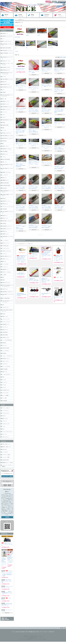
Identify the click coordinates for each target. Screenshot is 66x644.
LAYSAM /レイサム (5, 338)
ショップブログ (5, 452)
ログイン (54, 2)
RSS (6, 618)
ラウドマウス (53, 44)
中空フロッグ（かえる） (6, 272)
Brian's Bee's (4, 188)
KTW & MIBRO (5, 151)
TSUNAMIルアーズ (5, 324)
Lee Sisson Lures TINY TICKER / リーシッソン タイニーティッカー (7, 605)
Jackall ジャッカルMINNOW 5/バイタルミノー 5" (7, 593)
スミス (3, 39)
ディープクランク (5, 411)
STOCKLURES (5, 332)
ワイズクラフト (5, 364)
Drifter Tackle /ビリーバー (7, 256)
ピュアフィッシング (6, 319)
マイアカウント (62, 2)
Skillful (3, 128)
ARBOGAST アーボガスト (7, 149)
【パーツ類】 (4, 398)
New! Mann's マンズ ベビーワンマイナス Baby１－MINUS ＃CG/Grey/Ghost (47, 207)
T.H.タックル (4, 345)
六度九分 (4, 123)
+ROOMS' (4, 92)
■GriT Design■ (5, 369)
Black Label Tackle (5, 183)
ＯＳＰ (3, 90)
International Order (5, 460)
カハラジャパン (5, 267)
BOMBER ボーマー (5, 180)
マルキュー (4, 117)
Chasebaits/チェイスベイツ (7, 226)
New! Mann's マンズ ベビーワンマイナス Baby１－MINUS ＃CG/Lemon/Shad (34, 110)
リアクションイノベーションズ (8, 206)
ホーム (7, 15)
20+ (31, 44)
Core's (3, 377)
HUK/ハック (4, 162)
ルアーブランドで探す (6, 455)
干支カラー (4, 416)
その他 (16, 51)
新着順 (64, 57)
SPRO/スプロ (4, 231)
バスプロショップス (6, 424)
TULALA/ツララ (5, 289)
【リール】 (4, 385)
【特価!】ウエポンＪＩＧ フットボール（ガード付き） (34, 255)
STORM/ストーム (5, 234)
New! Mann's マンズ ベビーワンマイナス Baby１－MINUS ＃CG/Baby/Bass (47, 187)
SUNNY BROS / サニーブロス (7, 136)
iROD (3, 277)
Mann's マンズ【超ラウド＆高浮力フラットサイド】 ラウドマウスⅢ (47, 70)
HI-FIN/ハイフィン (5, 259)
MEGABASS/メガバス (6, 70)
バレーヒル (4, 130)
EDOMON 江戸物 (5, 125)
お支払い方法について (6, 444)
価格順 (61, 57)
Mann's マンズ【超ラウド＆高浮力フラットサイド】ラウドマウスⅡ (60, 70)
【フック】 (4, 380)
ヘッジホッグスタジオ (6, 374)
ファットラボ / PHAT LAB (7, 340)
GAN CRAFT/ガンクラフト (7, 87)
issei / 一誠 (4, 99)
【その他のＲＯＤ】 (6, 390)
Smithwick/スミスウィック (7, 229)
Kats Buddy (4, 353)
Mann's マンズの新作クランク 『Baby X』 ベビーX (47, 86)
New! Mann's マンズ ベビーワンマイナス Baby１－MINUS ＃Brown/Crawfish (34, 207)
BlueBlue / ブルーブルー (6, 172)
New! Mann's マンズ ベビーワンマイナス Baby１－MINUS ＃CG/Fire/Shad (21, 207)
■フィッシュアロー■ (6, 366)
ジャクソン (4, 157)
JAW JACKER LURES (6, 186)
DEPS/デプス (4, 82)
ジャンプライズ (5, 175)
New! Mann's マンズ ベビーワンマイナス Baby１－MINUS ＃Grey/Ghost (60, 167)
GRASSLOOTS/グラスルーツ (7, 120)
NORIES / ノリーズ (5, 101)
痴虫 (3, 144)
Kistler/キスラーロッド (6, 283)
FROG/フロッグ (5, 330)
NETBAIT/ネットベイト (6, 201)
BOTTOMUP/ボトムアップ (7, 107)
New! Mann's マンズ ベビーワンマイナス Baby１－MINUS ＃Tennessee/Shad (60, 187)
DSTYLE (3, 314)
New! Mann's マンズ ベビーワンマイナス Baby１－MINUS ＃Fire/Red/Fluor (21, 187)
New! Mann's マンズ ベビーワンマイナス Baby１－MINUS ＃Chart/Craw (47, 226)
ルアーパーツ (4, 434)
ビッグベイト (4, 254)
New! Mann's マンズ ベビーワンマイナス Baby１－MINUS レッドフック (60, 90)
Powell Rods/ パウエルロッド (7, 292)
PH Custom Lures (5, 246)
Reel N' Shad (20, 33)
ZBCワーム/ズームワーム (7, 41)
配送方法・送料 (25, 632)
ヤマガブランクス (5, 307)
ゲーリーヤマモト (5, 264)
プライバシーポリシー (44, 632)
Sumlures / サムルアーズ (6, 133)
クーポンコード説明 (6, 457)
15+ (20, 44)
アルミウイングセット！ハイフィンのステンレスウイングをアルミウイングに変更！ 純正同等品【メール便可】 (7, 573)
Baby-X (31, 32)
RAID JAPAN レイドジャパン (7, 51)
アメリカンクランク (6, 248)
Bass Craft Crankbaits (6, 159)
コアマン (4, 115)
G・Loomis (4, 275)
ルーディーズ (4, 112)
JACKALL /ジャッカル (6, 61)
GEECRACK (4, 141)
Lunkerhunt (4, 223)
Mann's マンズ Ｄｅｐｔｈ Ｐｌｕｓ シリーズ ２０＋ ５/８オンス (47, 126)
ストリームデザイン (6, 351)
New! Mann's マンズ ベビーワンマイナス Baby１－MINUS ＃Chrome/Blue (34, 226)
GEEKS (3, 280)
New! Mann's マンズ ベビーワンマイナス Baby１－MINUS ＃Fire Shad (47, 110)
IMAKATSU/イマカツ (6, 84)
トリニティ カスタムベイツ (7, 356)
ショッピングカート (59, 15)
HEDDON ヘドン (5, 34)
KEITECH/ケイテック (6, 359)
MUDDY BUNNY (5, 335)
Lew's (3, 305)
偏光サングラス (5, 418)
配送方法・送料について (6, 447)
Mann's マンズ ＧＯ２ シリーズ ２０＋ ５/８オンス (60, 124)
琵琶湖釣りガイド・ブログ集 (7, 463)
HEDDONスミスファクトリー (7, 36)
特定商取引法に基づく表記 (34, 632)
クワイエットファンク (6, 322)
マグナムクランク (5, 437)
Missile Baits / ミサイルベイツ (7, 221)
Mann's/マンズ (5, 216)
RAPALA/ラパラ (5, 204)
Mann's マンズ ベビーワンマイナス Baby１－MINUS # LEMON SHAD (60, 148)
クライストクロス (5, 393)
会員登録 (48, 2)
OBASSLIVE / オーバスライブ (7, 138)
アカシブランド (5, 327)
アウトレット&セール (6, 408)
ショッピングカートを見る (7, 476)
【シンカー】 (4, 382)
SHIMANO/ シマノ (5, 269)
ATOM (7, 619)
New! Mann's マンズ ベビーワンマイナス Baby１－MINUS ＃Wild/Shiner (34, 187)
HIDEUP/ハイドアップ (6, 109)
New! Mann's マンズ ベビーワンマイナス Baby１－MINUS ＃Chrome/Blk (60, 207)
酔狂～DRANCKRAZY (6, 298)
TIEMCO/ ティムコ (5, 104)
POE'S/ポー (4, 199)
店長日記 (7, 517)
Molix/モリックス (5, 218)
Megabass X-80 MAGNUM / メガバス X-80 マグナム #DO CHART (34, 280)
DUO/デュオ (4, 178)
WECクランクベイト (6, 243)
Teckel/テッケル (5, 154)
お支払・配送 (20, 15)
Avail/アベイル (5, 372)
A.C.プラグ (4, 77)
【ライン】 (4, 388)
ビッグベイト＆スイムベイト (7, 432)
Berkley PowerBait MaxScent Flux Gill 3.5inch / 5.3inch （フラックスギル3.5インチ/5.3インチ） (46, 254)
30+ (42, 45)
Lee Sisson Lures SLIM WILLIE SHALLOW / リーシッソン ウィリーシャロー (4, 562)
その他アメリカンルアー (6, 251)
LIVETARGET (4, 209)
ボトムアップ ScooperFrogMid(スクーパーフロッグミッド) (21, 274)
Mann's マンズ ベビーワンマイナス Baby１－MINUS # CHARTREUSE (34, 131)
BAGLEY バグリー (5, 146)
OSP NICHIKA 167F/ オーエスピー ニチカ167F (6, 581)
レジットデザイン (5, 240)
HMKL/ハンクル (5, 316)
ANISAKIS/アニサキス (6, 67)
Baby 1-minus (53, 34)
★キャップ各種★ (5, 395)
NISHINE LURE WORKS (6, 48)
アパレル (4, 426)
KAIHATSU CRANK (5, 348)
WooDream (4, 343)
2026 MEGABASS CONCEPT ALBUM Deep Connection (22, 295)
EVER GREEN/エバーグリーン (8, 79)
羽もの (3, 429)
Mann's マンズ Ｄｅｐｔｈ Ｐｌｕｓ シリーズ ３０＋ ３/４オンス (21, 87)
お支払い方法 (18, 632)
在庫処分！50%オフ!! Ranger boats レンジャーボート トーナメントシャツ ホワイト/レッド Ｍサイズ (58, 258)
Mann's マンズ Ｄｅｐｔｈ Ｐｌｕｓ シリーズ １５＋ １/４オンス (47, 147)
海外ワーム (4, 262)
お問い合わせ (46, 15)
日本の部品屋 (4, 401)
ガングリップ (4, 421)
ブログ (33, 15)
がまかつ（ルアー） (6, 361)
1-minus (42, 32)
